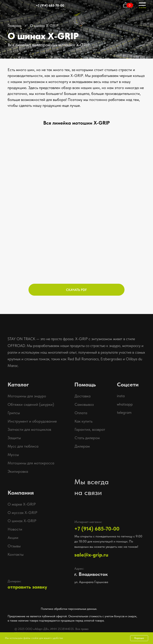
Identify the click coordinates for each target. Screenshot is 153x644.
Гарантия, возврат (90, 429)
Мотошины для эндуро (27, 396)
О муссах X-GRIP (22, 513)
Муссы (13, 455)
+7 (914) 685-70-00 (50, 5)
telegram (124, 412)
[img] (130, 627)
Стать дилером (87, 438)
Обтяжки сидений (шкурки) (31, 404)
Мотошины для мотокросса (31, 463)
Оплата (81, 413)
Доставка (83, 396)
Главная (14, 26)
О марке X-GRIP (22, 504)
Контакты (16, 554)
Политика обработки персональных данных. (69, 609)
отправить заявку (27, 587)
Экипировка (18, 471)
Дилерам (82, 446)
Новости (15, 529)
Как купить (84, 421)
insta (121, 396)
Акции (13, 538)
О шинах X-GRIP (22, 521)
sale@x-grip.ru (91, 555)
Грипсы (14, 413)
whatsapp (125, 404)
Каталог (18, 384)
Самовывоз (84, 404)
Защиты (14, 438)
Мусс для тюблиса (23, 446)
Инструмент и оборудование (32, 421)
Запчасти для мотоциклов (29, 429)
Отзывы (14, 546)
